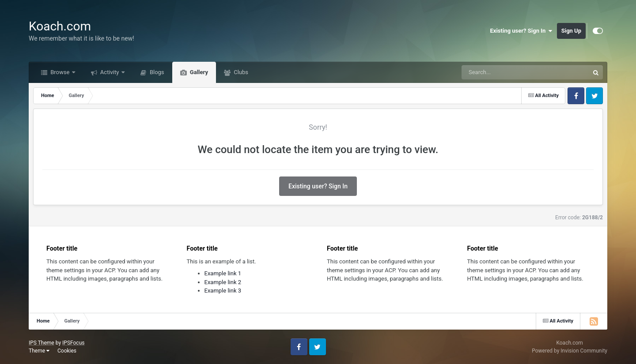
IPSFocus (73, 343)
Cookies (67, 351)
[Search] (503, 72)
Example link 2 (223, 282)
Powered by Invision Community (570, 351)
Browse (60, 72)
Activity (110, 72)
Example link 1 (223, 273)
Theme (39, 351)
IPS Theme (42, 343)
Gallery (198, 72)
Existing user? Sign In (521, 31)
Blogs (156, 72)
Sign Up (571, 31)
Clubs (240, 72)
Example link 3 (223, 291)
